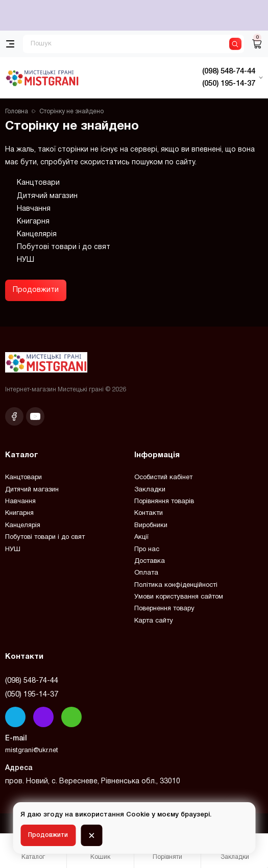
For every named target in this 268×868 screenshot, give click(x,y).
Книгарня (33, 222)
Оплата (146, 573)
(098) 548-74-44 (32, 681)
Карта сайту (154, 621)
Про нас (147, 550)
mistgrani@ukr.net (32, 751)
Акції (141, 537)
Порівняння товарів (164, 502)
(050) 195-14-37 (32, 695)
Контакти (149, 513)
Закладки (150, 490)
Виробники (151, 526)
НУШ (26, 260)
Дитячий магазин (47, 196)
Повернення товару (164, 609)
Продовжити (36, 290)
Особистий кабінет (163, 478)
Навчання (34, 209)
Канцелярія (37, 234)
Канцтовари (38, 183)
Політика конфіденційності (176, 585)
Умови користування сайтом (179, 597)
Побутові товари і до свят (64, 247)
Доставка (150, 561)
